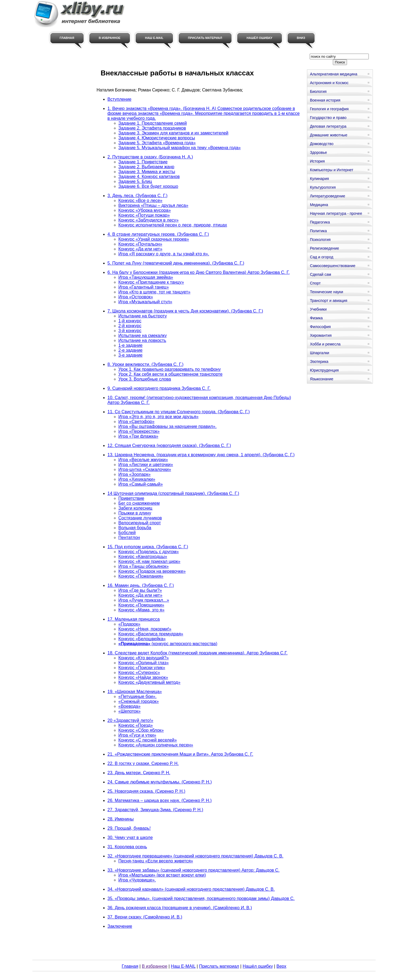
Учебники (318, 309)
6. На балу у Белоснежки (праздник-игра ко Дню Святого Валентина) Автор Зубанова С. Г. (199, 272)
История (317, 161)
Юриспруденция (324, 370)
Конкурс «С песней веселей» (148, 740)
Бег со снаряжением (139, 503)
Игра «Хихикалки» (137, 479)
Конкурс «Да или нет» (141, 249)
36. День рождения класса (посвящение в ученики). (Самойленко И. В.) (180, 908)
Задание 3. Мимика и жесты (147, 172)
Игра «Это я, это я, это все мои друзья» (159, 417)
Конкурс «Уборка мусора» (145, 210)
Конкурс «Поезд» (136, 725)
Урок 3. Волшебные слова (145, 379)
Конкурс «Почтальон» (140, 244)
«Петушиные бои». (138, 696)
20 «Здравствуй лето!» (130, 720)
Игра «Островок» (136, 297)
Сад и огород (322, 257)
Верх (281, 966)
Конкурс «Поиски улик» (142, 668)
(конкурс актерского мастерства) (168, 644)
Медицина (319, 205)
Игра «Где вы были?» (140, 590)
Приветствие (131, 498)
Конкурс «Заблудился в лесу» (149, 220)
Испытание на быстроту (143, 316)
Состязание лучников (140, 518)
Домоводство (322, 144)
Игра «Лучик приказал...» (144, 600)
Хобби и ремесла (325, 344)
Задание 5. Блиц (135, 181)
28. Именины (121, 819)
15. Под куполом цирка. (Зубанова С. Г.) (148, 547)
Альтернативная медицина (334, 74)
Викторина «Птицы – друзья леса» (153, 205)
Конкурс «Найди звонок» (143, 677)
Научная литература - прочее (336, 213)
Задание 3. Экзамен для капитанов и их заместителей (173, 133)
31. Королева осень (127, 847)
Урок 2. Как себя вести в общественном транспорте (170, 374)
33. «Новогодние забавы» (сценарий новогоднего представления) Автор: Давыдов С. (194, 870)
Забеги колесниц (136, 508)
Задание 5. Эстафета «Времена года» (157, 143)
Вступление (120, 99)
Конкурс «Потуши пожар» (144, 215)
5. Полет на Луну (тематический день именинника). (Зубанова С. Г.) (176, 263)
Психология (320, 240)
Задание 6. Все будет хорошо (148, 186)
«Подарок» (130, 624)
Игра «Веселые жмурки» (143, 460)
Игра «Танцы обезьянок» (144, 566)
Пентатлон (129, 538)
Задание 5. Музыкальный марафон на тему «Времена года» (180, 148)
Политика (318, 231)
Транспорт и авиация (329, 301)
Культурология (323, 187)
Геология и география (329, 109)
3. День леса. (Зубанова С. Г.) (138, 196)
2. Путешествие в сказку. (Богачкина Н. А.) (150, 157)
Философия (320, 327)
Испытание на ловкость (142, 340)
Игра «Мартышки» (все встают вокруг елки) (162, 875)
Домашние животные (329, 135)
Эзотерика (319, 362)
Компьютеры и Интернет (332, 170)
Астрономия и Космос (329, 83)
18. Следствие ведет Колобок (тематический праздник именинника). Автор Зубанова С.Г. (198, 653)
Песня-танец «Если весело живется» (156, 861)
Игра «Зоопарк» (135, 474)
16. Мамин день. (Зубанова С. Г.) (141, 585)
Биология (318, 91)
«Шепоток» (130, 711)
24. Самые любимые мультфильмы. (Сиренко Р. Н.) (160, 782)
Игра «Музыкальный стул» (145, 302)
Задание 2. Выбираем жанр (146, 167)
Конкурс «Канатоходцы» (143, 557)
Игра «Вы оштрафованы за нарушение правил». (168, 426)
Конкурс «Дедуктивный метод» (150, 682)
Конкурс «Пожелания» (141, 576)
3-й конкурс (130, 331)
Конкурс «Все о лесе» (141, 200)
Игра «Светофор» (137, 422)
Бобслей (127, 533)
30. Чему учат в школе (130, 837)
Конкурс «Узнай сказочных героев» (154, 239)
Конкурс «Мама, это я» (141, 610)
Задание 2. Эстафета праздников (152, 128)
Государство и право (328, 118)
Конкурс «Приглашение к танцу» (151, 282)
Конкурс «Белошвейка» (142, 639)
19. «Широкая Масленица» (135, 692)
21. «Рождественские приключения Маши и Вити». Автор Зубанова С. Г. (180, 754)
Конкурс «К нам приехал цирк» (150, 561)
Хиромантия (321, 335)
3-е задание (131, 355)
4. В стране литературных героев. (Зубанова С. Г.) (158, 234)
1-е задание (131, 345)
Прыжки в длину (135, 513)
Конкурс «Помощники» (141, 605)
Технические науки (327, 292)
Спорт (315, 283)
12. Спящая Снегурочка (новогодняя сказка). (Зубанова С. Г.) (169, 445)
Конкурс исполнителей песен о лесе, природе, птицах (173, 225)
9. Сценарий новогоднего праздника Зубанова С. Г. (159, 388)
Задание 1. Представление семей (153, 123)
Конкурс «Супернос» (139, 673)
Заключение (120, 926)
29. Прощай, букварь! (129, 828)
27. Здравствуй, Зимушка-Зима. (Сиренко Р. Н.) (156, 810)
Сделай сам (321, 274)
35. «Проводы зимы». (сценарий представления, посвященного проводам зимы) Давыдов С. (201, 898)
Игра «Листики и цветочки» (146, 465)
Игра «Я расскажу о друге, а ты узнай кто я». (164, 254)
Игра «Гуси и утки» (137, 735)
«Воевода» (130, 706)
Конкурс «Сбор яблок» (141, 730)
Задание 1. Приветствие (143, 162)
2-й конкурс (130, 326)
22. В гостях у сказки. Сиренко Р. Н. (143, 763)
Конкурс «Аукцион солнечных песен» (156, 745)
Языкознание (322, 379)
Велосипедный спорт (140, 523)
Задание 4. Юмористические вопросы (157, 138)
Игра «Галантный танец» (144, 287)
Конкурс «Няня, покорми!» (145, 629)
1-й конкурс (130, 321)
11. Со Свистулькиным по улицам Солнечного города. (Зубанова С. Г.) (179, 412)
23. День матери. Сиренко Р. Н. (139, 773)
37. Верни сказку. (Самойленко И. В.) (145, 917)
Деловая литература (328, 126)
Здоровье (319, 152)
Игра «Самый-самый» (141, 484)
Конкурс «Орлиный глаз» (144, 663)
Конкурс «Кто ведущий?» (144, 658)
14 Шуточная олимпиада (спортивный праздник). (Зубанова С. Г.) (173, 493)
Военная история (325, 100)
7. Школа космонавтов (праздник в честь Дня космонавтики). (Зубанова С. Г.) (185, 311)
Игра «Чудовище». (137, 880)
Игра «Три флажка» (138, 436)
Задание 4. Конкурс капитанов (149, 177)
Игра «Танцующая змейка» (146, 277)
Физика (316, 318)
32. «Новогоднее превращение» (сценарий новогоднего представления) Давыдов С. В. (196, 856)
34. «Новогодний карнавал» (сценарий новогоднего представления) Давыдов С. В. (191, 889)
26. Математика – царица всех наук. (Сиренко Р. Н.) (160, 800)
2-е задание (131, 350)
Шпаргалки (320, 353)
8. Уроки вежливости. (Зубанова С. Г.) (146, 364)
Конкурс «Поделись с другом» (149, 552)
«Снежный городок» (139, 701)
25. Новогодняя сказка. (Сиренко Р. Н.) (147, 791)
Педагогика (320, 222)
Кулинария (319, 179)
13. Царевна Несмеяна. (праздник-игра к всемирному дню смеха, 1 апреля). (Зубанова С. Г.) (201, 455)
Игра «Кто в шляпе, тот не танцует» (155, 292)
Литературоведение (328, 196)
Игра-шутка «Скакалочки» (145, 469)
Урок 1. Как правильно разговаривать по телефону (170, 369)
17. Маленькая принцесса (134, 619)
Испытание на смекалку (143, 336)
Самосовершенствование (333, 266)
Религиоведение (325, 248)
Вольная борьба (135, 528)
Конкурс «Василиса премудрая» (151, 634)
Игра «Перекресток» (139, 431)
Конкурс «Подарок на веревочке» (152, 571)
